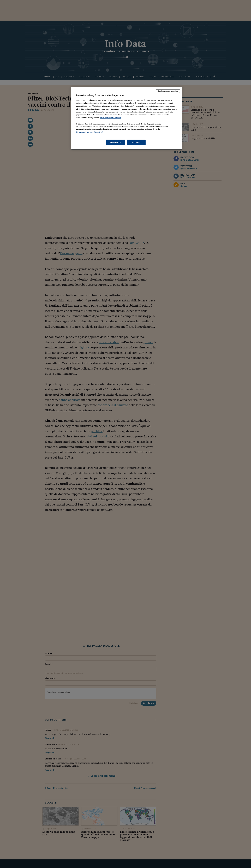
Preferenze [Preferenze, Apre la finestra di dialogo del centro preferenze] (115, 142)
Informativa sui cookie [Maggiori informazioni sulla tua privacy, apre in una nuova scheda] (110, 118)
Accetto (136, 142)
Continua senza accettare (168, 91)
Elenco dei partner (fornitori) (90, 132)
